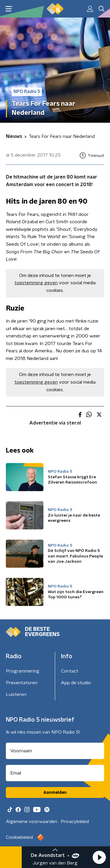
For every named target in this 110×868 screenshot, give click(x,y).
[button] (99, 857)
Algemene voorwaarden (32, 822)
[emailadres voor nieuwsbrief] (55, 773)
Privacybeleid (75, 822)
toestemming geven (36, 283)
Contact (70, 671)
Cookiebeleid (19, 837)
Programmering (23, 671)
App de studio (76, 683)
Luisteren (16, 694)
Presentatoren (22, 683)
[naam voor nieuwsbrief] (55, 751)
